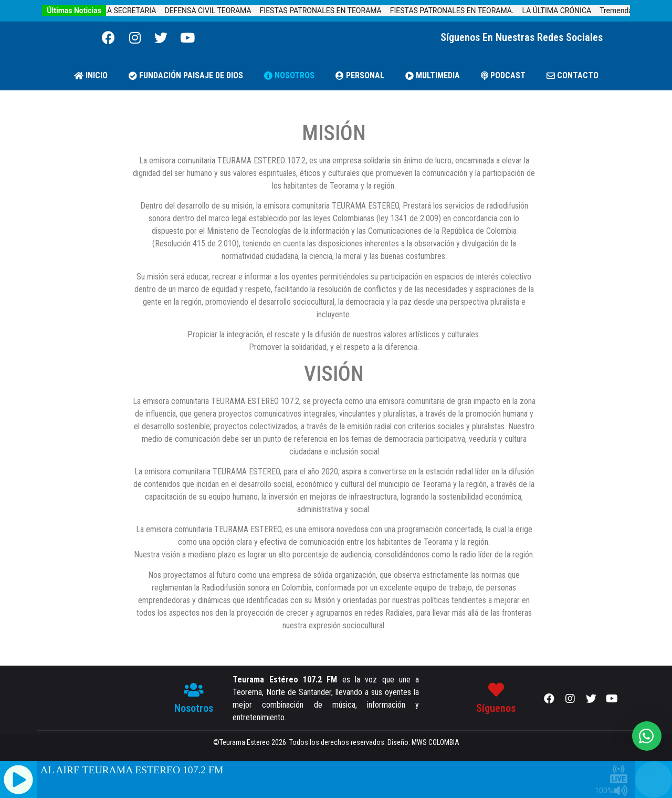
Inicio (91, 75)
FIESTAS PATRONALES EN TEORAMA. (459, 11)
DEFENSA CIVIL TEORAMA (214, 11)
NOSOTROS (289, 75)
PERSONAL (360, 75)
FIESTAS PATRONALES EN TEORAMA (328, 11)
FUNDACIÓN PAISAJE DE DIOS (186, 75)
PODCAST (503, 75)
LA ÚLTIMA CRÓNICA (564, 11)
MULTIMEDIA (433, 75)
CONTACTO (573, 75)
